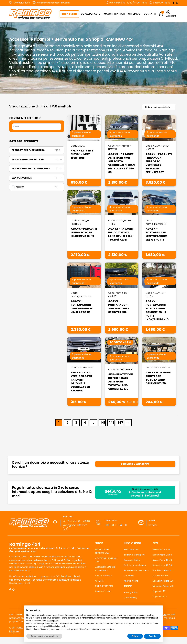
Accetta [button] (152, 636)
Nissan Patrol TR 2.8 (162, 560)
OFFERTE (20, 187)
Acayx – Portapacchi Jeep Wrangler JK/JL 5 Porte (82, 307)
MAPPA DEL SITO (103, 591)
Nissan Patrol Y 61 (161, 550)
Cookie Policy (131, 598)
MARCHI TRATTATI (114, 14)
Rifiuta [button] (135, 636)
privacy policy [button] (110, 615)
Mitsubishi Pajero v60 (163, 581)
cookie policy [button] (53, 621)
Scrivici (153, 525)
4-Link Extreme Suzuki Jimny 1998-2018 (82, 154)
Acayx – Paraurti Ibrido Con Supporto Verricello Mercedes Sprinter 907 (159, 163)
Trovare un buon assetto (136, 570)
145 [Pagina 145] (103, 423)
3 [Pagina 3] (76, 423)
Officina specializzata (135, 565)
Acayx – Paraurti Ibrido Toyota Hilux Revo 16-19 (84, 232)
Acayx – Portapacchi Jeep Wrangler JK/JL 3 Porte (157, 234)
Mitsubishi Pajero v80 (163, 586)
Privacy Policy (131, 592)
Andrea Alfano (131, 581)
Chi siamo (129, 576)
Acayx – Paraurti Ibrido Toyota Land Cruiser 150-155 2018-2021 (121, 234)
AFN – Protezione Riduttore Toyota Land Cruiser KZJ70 (158, 378)
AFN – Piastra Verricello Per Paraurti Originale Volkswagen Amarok (81, 381)
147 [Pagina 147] (120, 423)
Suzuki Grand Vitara (162, 570)
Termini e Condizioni (134, 555)
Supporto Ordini (132, 560)
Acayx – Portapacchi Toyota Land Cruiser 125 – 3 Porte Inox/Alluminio (157, 310)
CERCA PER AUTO (91, 14)
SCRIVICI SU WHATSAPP (135, 464)
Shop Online (69, 14)
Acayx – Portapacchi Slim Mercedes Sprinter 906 (119, 307)
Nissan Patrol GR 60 (162, 555)
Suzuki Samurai (160, 576)
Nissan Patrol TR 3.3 (162, 565)
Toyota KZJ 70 (160, 597)
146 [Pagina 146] (112, 423)
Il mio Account (131, 550)
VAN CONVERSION (104, 576)
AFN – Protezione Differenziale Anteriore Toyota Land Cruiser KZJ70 (121, 382)
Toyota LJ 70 (159, 591)
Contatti (150, 14)
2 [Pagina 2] (68, 423)
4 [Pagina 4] (85, 423)
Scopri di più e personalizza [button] (44, 636)
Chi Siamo (134, 14)
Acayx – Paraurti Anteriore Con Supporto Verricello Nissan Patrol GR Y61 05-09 (122, 163)
